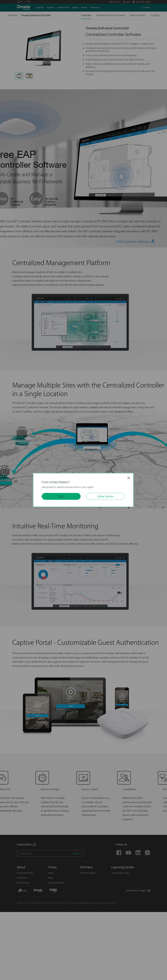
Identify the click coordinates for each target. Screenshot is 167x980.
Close (129, 478)
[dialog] (83, 490)
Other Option (105, 496)
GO (61, 496)
